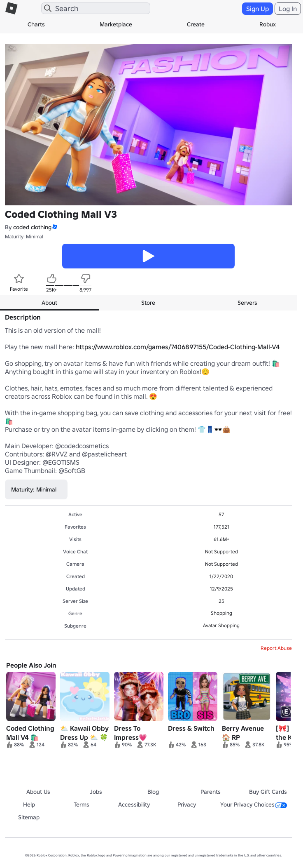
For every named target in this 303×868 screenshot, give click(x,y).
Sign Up (258, 9)
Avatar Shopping (221, 625)
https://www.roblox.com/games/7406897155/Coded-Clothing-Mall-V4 (178, 347)
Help (29, 804)
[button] (54, 227)
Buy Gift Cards (268, 792)
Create (196, 24)
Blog (153, 792)
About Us (38, 792)
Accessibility (134, 804)
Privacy (187, 804)
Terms (82, 804)
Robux (268, 24)
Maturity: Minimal (24, 236)
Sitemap (29, 817)
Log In (288, 9)
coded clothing (32, 227)
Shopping (221, 613)
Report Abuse (276, 648)
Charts (36, 24)
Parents (211, 792)
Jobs (96, 792)
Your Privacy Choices (254, 804)
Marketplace (116, 24)
